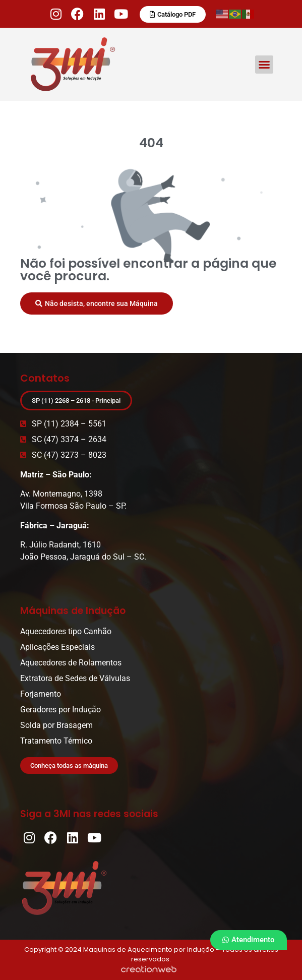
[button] (264, 65)
